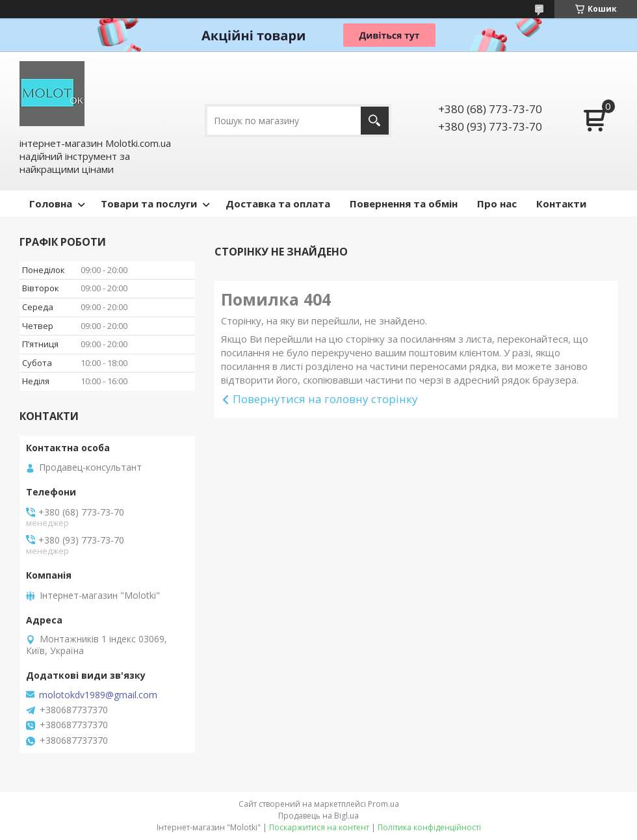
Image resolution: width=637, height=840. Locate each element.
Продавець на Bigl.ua (318, 816)
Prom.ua (383, 804)
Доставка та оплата (278, 203)
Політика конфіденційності (429, 827)
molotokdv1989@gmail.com (98, 695)
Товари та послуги (149, 203)
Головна (51, 203)
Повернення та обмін (404, 203)
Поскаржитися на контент (319, 827)
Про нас (497, 203)
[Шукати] (375, 121)
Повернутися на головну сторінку (325, 399)
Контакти (561, 203)
